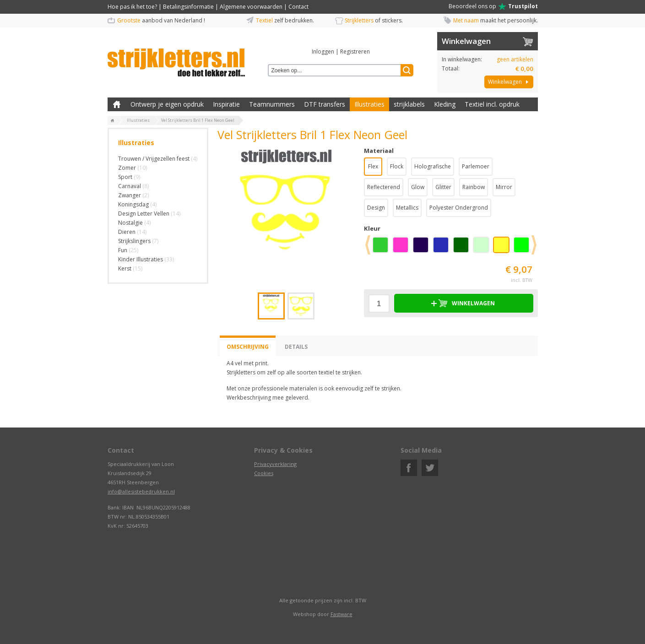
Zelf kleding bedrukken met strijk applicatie (117, 104)
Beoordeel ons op (493, 6)
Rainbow (474, 187)
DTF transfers (325, 104)
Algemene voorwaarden (251, 7)
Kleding (445, 104)
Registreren (355, 51)
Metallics (407, 208)
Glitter (443, 187)
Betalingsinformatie (188, 7)
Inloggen (323, 51)
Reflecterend (384, 187)
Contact (298, 7)
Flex (373, 166)
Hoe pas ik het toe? (132, 7)
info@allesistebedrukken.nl (141, 491)
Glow (418, 187)
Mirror (504, 187)
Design (376, 208)
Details (296, 347)
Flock (397, 166)
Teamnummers (272, 104)
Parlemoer (476, 166)
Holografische (433, 166)
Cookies (264, 473)
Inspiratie (226, 104)
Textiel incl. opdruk (492, 104)
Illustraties (369, 104)
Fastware (341, 614)
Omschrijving (248, 347)
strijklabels (409, 104)
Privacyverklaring (275, 464)
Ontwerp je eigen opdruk (167, 104)
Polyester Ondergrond (459, 208)
